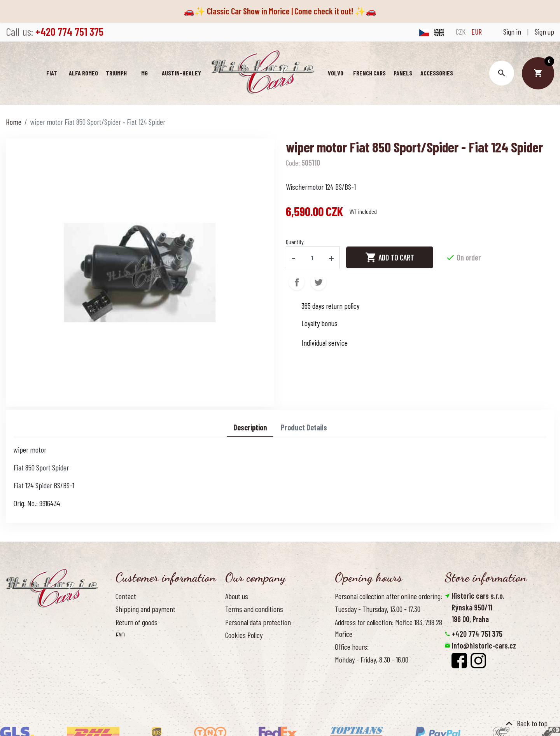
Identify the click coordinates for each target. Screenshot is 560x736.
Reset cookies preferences (484, 680)
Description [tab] (250, 427)
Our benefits (242, 648)
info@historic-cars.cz (484, 645)
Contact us (130, 648)
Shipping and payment (145, 609)
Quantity (295, 242)
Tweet (318, 282)
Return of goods (136, 622)
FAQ (120, 635)
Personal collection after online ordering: (388, 596)
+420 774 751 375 (477, 634)
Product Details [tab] (304, 427)
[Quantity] (312, 257)
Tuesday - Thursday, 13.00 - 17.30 (378, 609)
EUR (477, 31)
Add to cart (390, 257)
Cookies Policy (244, 635)
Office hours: (352, 647)
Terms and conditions (254, 609)
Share (297, 282)
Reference (129, 661)
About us (237, 596)
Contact (126, 596)
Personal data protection (258, 622)
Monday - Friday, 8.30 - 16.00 (372, 659)
